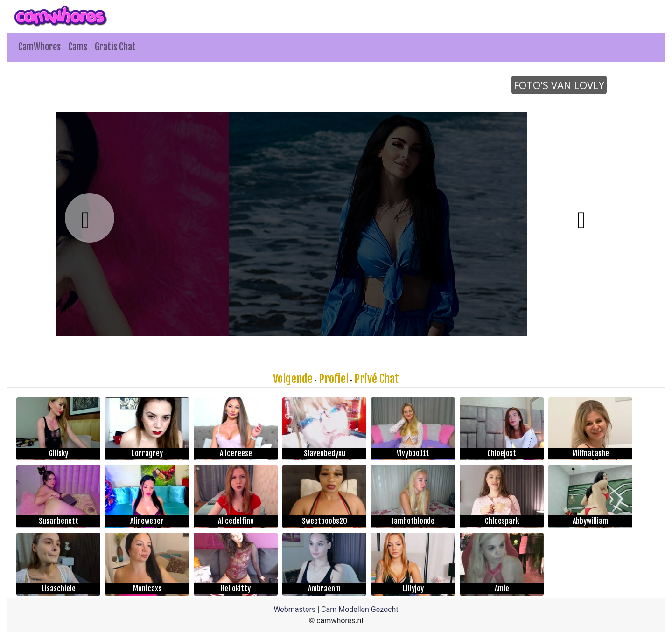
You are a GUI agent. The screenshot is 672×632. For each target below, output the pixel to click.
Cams (78, 47)
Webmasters (294, 609)
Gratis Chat (115, 47)
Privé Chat (377, 379)
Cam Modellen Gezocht (360, 609)
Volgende (293, 379)
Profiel (334, 379)
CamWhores (39, 47)
